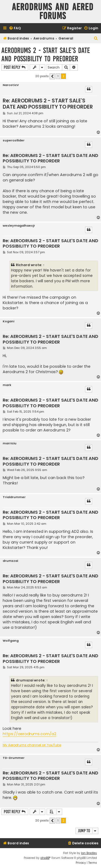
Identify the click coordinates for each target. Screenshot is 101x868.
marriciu (10, 443)
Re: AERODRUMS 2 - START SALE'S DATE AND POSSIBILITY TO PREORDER (48, 104)
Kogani (8, 321)
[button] (52, 76)
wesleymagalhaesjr (19, 226)
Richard (23, 265)
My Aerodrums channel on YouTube (32, 745)
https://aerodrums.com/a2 (29, 734)
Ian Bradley (89, 853)
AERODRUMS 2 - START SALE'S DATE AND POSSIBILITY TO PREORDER (46, 55)
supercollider (14, 140)
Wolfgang (11, 641)
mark (7, 385)
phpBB (45, 858)
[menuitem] (15, 28)
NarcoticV (11, 85)
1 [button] (58, 76)
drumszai (10, 561)
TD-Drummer (14, 758)
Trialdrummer (14, 497)
